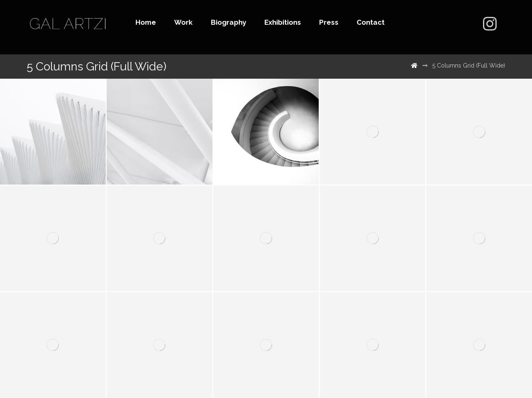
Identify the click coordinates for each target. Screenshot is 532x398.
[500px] (490, 24)
